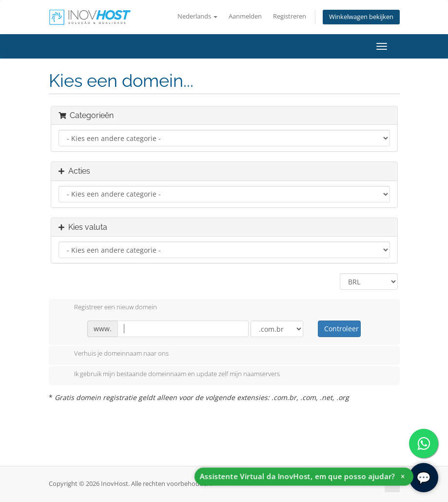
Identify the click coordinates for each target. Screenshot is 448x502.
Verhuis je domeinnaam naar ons (114, 354)
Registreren (290, 16)
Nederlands (197, 16)
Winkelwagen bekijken (361, 17)
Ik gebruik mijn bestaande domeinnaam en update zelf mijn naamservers (169, 375)
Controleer (341, 329)
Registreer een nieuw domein (108, 308)
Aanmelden (245, 16)
